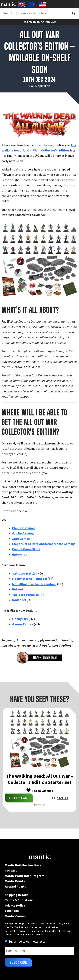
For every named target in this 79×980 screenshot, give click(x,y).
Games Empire (23, 624)
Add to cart (19, 798)
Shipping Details (17, 895)
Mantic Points (15, 881)
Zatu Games (21, 539)
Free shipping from (39, 22)
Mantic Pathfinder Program (25, 876)
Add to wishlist (39, 790)
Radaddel (19, 600)
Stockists (12, 911)
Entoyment (20, 554)
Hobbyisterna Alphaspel (30, 579)
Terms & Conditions (19, 900)
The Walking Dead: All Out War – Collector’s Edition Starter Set (40, 779)
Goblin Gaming (23, 533)
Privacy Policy (15, 905)
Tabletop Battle (24, 573)
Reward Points (15, 886)
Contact (11, 870)
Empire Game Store (26, 549)
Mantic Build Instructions (23, 865)
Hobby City (20, 619)
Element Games (24, 528)
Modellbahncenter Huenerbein (34, 584)
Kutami (17, 589)
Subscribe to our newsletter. (26, 941)
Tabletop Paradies (25, 595)
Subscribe (18, 962)
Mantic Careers (16, 916)
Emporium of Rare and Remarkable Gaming (44, 544)
